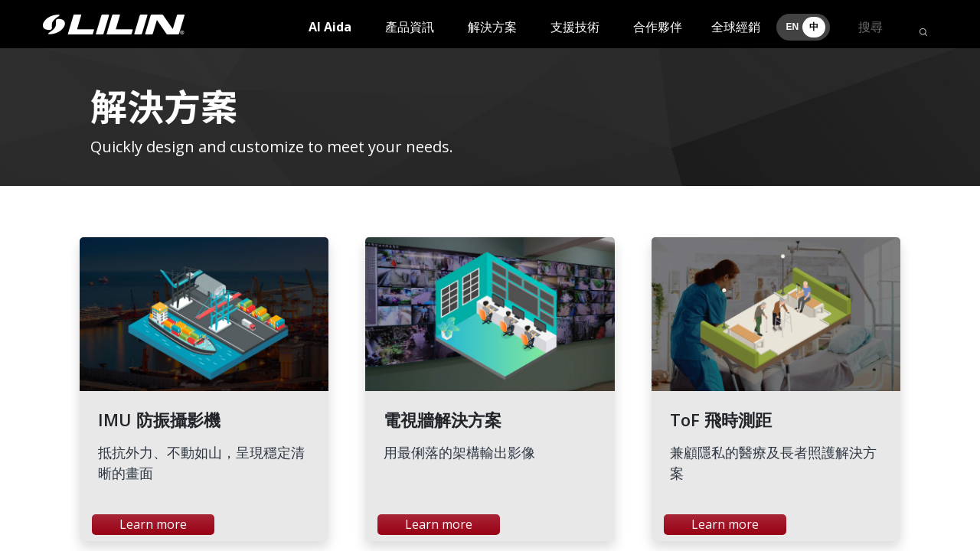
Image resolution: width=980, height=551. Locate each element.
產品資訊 (410, 27)
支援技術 (575, 27)
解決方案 (492, 27)
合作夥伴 (658, 27)
